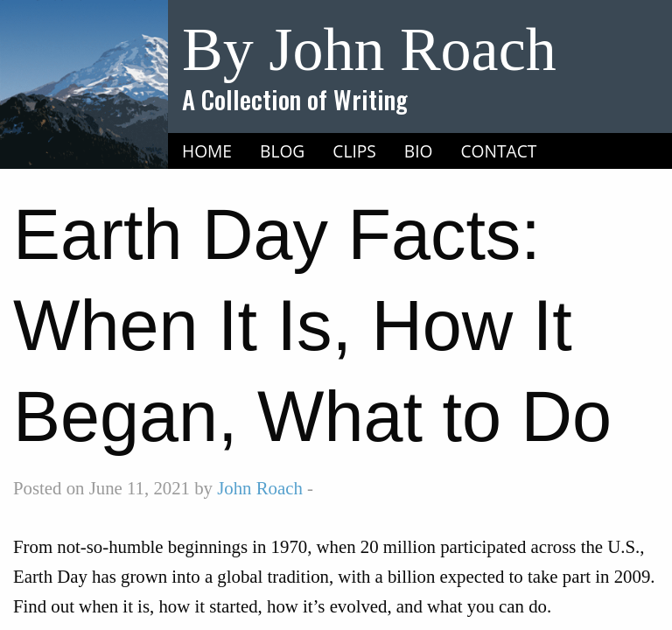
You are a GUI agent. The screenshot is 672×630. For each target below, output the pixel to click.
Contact (499, 151)
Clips (354, 151)
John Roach (260, 488)
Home (207, 151)
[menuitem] (207, 151)
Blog (282, 151)
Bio (419, 151)
